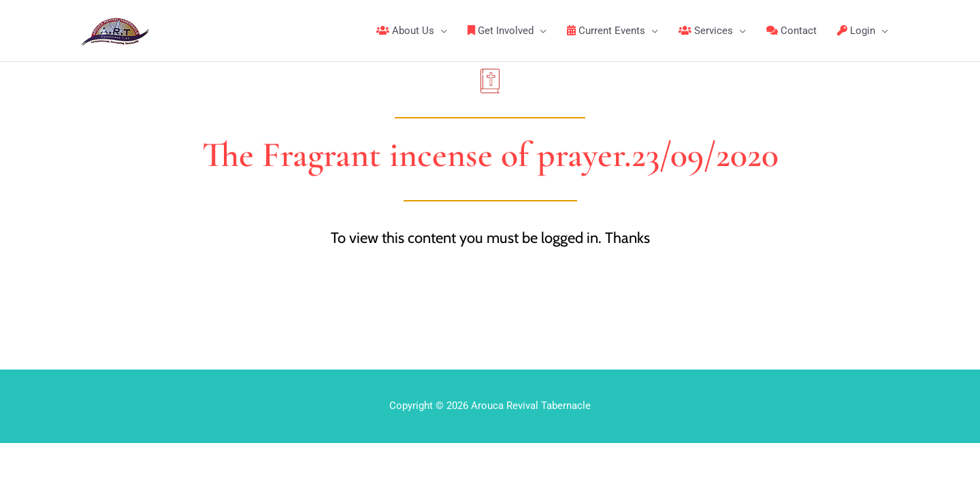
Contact (791, 31)
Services (706, 31)
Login (856, 31)
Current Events (606, 31)
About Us (405, 31)
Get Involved (501, 31)
